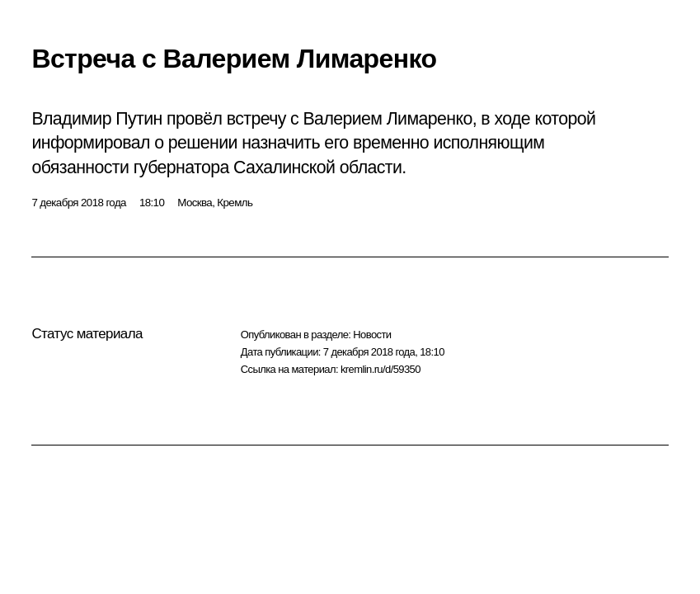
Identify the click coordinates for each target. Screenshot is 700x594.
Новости (372, 335)
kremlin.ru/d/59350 (381, 369)
